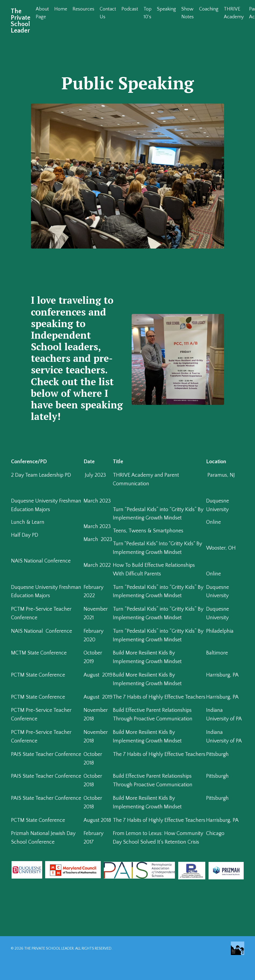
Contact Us (108, 13)
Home (61, 9)
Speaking (166, 9)
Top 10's (148, 13)
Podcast (130, 9)
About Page (42, 13)
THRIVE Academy (234, 13)
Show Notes (188, 13)
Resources (83, 9)
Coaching (209, 9)
